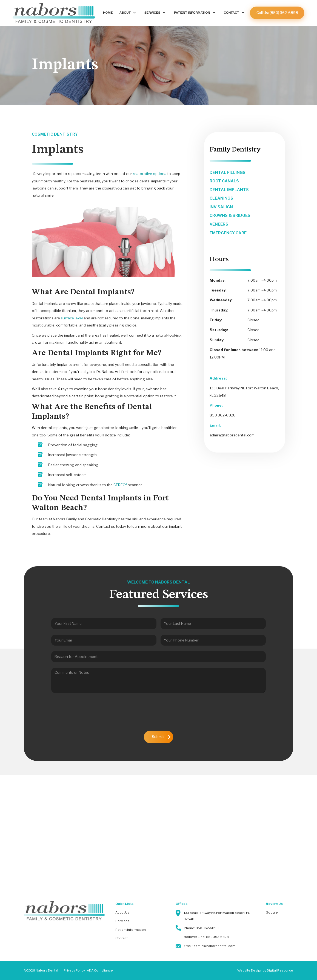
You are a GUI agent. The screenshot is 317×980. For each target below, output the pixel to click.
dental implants (229, 190)
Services (122, 921)
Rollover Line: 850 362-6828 (206, 937)
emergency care (228, 233)
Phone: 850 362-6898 (201, 928)
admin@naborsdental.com (232, 435)
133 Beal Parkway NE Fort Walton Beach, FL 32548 (217, 916)
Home (108, 13)
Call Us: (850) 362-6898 (277, 13)
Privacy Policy (74, 970)
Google (272, 912)
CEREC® (120, 485)
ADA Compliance (100, 970)
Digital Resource (280, 970)
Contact (122, 938)
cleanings (221, 198)
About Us (122, 912)
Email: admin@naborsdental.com (210, 946)
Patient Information (131, 930)
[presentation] (159, 714)
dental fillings (228, 173)
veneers (219, 224)
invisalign (221, 207)
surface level (71, 318)
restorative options (150, 174)
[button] (128, 13)
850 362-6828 (223, 415)
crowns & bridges (230, 215)
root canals (224, 181)
